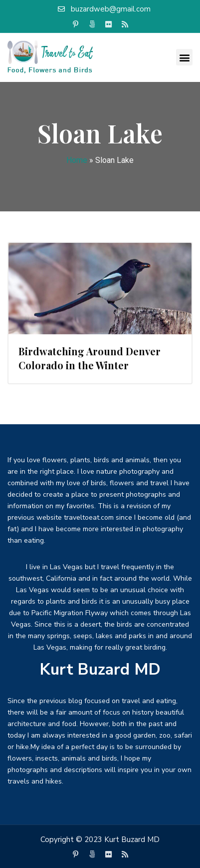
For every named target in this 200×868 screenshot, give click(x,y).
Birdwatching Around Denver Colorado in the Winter (90, 358)
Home (77, 160)
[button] (184, 57)
